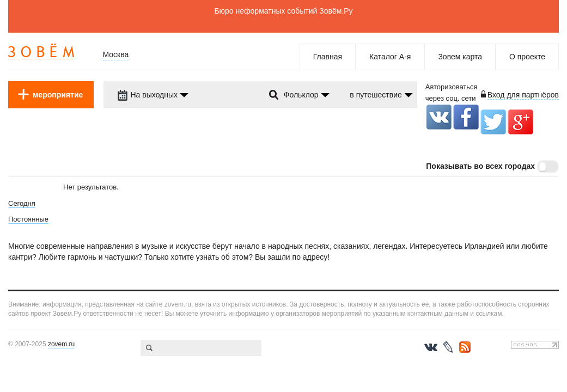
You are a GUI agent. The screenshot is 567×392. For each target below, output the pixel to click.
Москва (116, 54)
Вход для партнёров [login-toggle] (523, 95)
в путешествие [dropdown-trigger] (376, 95)
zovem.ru (61, 344)
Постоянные (28, 219)
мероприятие (58, 95)
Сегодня (22, 203)
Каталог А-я (390, 57)
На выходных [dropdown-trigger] (148, 95)
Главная (328, 57)
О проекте (527, 57)
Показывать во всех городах (480, 166)
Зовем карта (460, 57)
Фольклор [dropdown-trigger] (301, 95)
